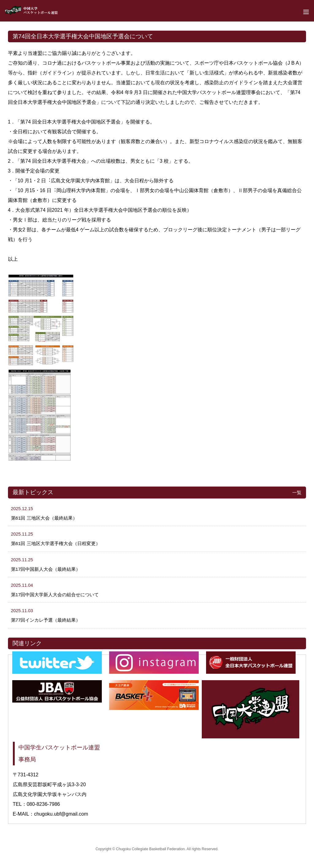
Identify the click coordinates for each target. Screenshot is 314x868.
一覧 (297, 493)
